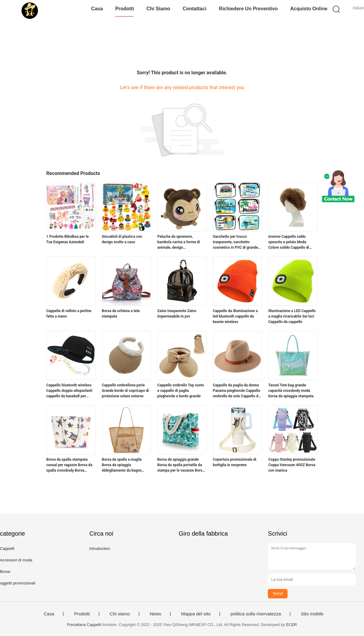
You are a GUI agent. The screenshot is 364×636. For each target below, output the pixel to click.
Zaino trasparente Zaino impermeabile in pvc (177, 314)
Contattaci (194, 9)
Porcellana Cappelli (84, 625)
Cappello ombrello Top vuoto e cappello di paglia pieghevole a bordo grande (181, 391)
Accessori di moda (16, 560)
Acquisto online (309, 9)
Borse (5, 572)
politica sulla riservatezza (256, 614)
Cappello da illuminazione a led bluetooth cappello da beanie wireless (235, 316)
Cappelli (7, 549)
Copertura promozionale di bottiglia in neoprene (235, 462)
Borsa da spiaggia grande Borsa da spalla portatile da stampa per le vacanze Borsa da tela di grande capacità (181, 465)
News (156, 614)
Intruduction (99, 549)
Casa (97, 9)
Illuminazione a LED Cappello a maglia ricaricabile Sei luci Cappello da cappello (292, 316)
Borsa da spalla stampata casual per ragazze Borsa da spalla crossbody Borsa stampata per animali (69, 465)
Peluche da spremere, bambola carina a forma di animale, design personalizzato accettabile (179, 242)
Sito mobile (312, 614)
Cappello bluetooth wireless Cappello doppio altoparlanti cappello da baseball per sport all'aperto (69, 391)
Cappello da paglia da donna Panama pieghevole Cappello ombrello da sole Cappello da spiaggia (237, 391)
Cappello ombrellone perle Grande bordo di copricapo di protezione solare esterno (125, 391)
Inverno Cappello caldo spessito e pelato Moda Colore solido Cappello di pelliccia (289, 242)
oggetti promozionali (18, 583)
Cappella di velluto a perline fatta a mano (69, 314)
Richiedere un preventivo (248, 9)
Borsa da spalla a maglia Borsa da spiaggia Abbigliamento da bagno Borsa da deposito (122, 465)
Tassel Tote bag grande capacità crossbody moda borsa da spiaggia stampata (291, 391)
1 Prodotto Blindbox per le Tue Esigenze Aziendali (68, 239)
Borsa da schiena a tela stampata (121, 314)
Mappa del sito (196, 614)
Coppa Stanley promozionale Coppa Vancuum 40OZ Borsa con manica (292, 465)
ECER (292, 625)
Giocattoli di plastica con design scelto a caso (122, 239)
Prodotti (125, 9)
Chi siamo (158, 9)
